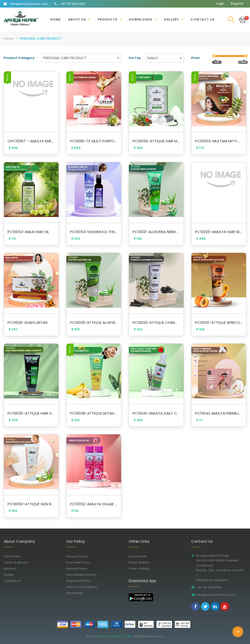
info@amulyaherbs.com (214, 595)
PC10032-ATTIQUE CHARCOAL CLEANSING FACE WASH (156, 322)
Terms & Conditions (83, 587)
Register (237, 4)
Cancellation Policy (83, 575)
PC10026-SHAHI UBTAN (27, 322)
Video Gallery (141, 569)
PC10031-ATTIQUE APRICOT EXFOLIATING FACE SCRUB (219, 322)
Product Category (19, 58)
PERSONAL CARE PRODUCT (41, 39)
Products (107, 19)
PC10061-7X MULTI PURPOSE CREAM (94, 141)
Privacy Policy (79, 556)
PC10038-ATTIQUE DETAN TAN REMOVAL (94, 413)
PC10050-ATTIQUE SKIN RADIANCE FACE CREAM (31, 504)
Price (195, 58)
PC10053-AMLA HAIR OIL (28, 232)
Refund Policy (79, 569)
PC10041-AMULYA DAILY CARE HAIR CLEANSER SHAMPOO (156, 413)
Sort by (135, 58)
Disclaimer (76, 593)
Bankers (12, 569)
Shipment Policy (81, 581)
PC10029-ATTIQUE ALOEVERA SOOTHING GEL (94, 322)
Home (56, 19)
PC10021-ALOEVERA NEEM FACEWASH (156, 232)
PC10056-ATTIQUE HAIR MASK (156, 141)
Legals (11, 575)
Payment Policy (80, 562)
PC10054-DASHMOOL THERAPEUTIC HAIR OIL (94, 232)
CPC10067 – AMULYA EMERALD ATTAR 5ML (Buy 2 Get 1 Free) (31, 141)
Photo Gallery (141, 562)
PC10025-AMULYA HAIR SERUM (219, 232)
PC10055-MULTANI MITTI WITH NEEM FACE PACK (219, 141)
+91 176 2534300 (208, 587)
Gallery (171, 19)
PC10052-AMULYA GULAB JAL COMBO (94, 504)
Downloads (141, 19)
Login (220, 4)
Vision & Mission (18, 562)
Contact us (203, 19)
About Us (77, 19)
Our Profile (14, 556)
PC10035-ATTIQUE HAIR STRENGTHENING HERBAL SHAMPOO (31, 413)
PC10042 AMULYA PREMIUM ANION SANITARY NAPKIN (219, 413)
